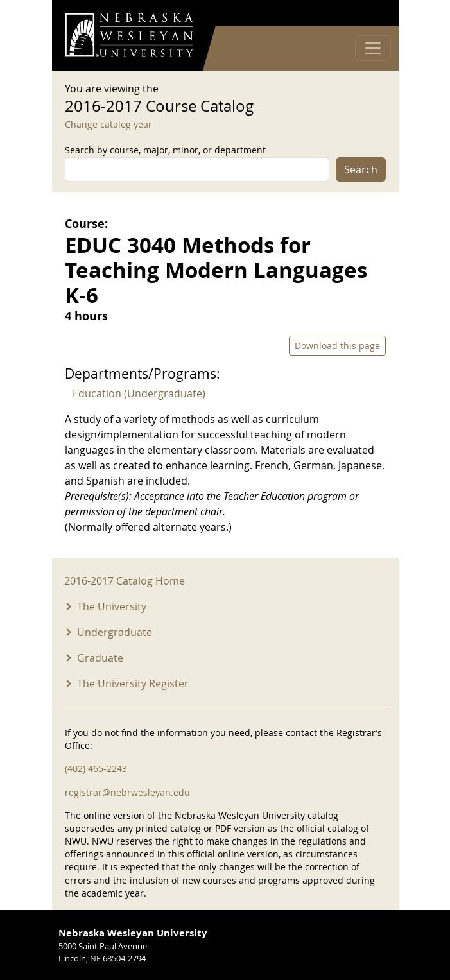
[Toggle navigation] (373, 48)
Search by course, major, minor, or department (165, 150)
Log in (369, 13)
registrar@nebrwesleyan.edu (127, 792)
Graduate (100, 658)
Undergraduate (115, 632)
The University (112, 606)
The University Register (133, 683)
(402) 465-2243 (96, 769)
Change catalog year (108, 124)
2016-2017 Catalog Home (125, 581)
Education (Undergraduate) (139, 393)
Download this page (337, 346)
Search (361, 169)
